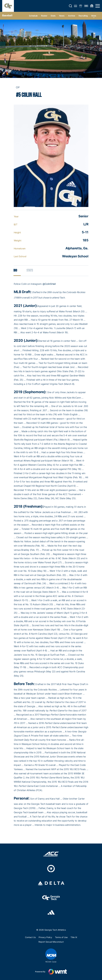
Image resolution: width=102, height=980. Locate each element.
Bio (15, 270)
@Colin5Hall (49, 284)
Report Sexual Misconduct (51, 942)
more (94, 16)
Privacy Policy (45, 937)
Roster (44, 16)
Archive (72, 16)
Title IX (74, 937)
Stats (53, 16)
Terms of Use (61, 937)
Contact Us (30, 937)
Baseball (7, 15)
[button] (71, 6)
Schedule (33, 16)
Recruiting (83, 16)
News (62, 16)
